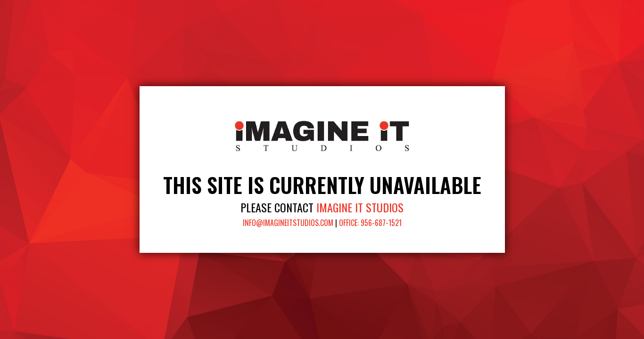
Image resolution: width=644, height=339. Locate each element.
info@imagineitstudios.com (288, 223)
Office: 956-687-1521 (370, 223)
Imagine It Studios (360, 207)
